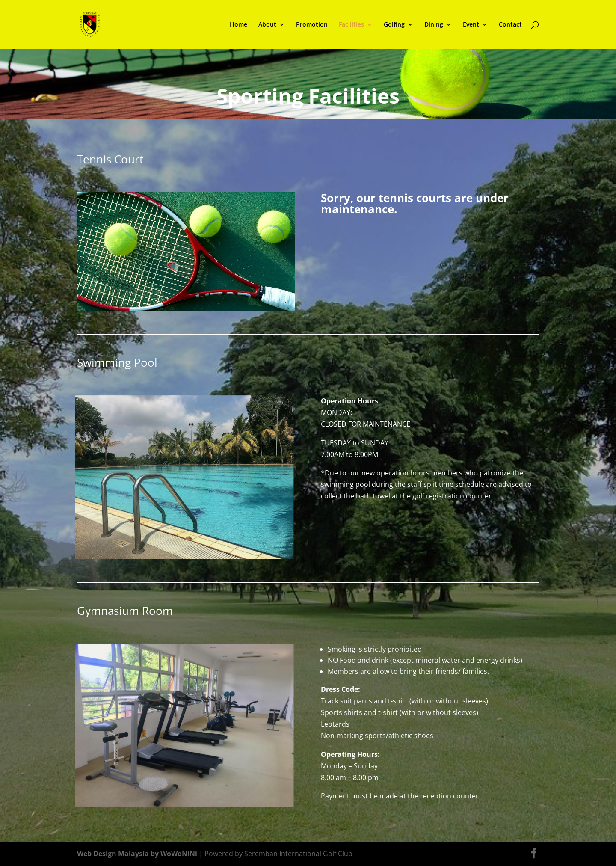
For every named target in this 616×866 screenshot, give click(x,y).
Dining (434, 25)
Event (471, 25)
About (267, 25)
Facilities (351, 25)
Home (238, 25)
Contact (510, 25)
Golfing (394, 25)
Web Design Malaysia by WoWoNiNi (138, 854)
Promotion (312, 25)
